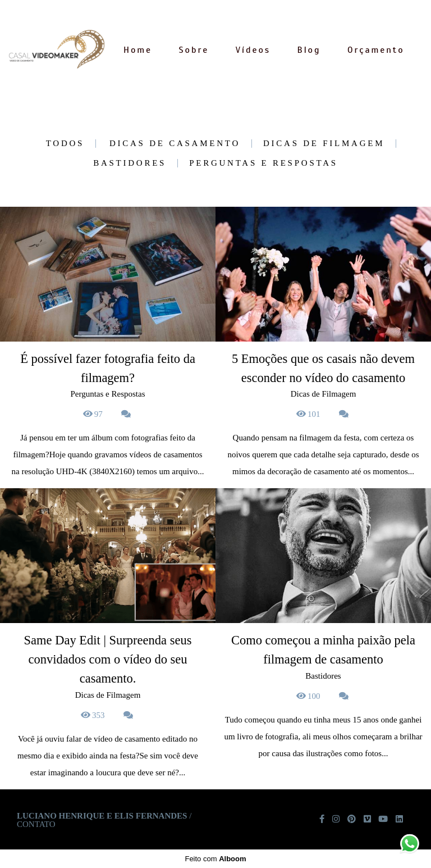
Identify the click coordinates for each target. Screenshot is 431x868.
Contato (36, 824)
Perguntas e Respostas (263, 163)
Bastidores (130, 163)
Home (138, 50)
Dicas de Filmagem (324, 144)
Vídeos (253, 50)
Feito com (215, 859)
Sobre (194, 50)
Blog (309, 50)
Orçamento (376, 50)
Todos (65, 144)
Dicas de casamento (175, 144)
